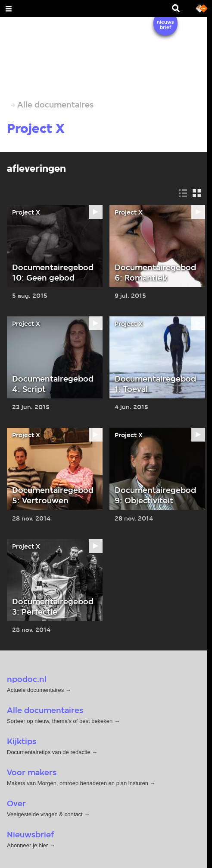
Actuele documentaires (35, 690)
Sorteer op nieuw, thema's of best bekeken (60, 721)
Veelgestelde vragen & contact (45, 814)
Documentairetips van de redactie (49, 752)
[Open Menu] (9, 9)
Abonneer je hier (28, 845)
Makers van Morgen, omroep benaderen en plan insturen (78, 783)
